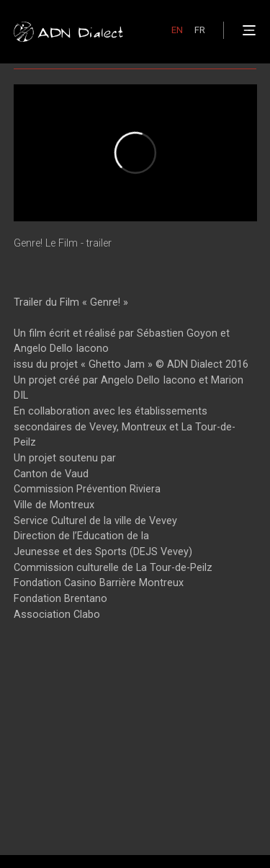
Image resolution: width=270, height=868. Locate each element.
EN (177, 30)
